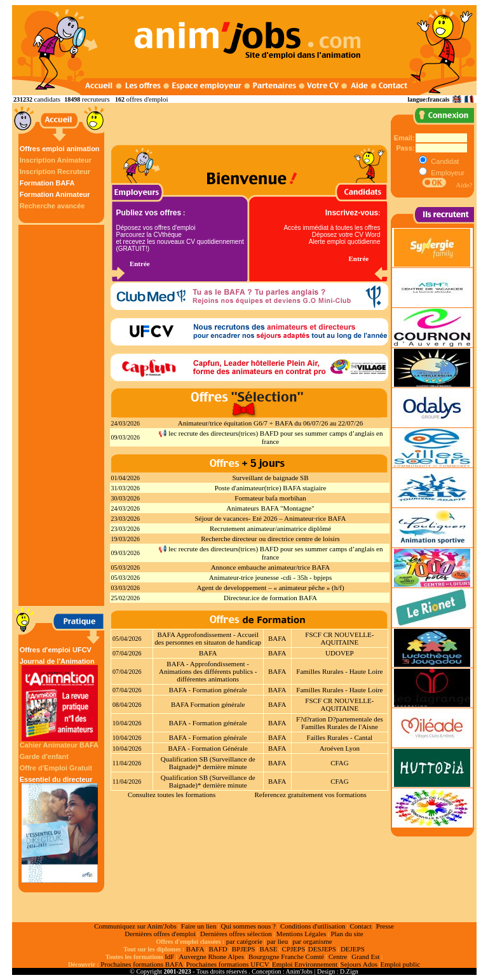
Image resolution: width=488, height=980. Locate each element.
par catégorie (244, 941)
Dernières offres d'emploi (160, 934)
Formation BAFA (47, 183)
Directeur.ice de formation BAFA (270, 598)
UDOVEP (340, 653)
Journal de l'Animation (60, 699)
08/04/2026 (127, 705)
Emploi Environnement (305, 964)
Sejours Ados (359, 964)
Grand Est (365, 957)
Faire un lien (199, 926)
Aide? (464, 185)
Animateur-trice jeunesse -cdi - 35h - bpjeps (270, 577)
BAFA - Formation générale (208, 690)
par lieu (277, 941)
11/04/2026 (127, 763)
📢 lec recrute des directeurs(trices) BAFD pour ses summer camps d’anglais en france (271, 437)
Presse (385, 926)
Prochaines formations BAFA (142, 964)
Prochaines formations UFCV (228, 964)
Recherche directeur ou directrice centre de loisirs (270, 539)
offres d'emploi (147, 99)
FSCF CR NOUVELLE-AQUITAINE (339, 638)
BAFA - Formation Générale (208, 748)
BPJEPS (244, 949)
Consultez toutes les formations (172, 795)
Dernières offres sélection (236, 934)
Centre (338, 957)
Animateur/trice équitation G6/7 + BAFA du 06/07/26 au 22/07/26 (270, 423)
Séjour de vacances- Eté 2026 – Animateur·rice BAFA (270, 518)
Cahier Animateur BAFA (59, 745)
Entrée (140, 264)
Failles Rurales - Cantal (340, 737)
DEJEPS (353, 949)
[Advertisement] (63, 415)
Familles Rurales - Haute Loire (339, 671)
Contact (361, 926)
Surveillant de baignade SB (270, 478)
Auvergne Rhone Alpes (211, 957)
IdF (169, 957)
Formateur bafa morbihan (270, 498)
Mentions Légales (302, 934)
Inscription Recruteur (55, 171)
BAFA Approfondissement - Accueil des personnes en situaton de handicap (208, 638)
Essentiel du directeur (60, 829)
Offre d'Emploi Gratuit (56, 768)
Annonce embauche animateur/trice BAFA (271, 567)
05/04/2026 (127, 639)
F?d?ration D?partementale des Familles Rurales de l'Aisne (340, 723)
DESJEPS (322, 949)
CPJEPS (294, 949)
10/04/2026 (127, 723)
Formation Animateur (55, 194)
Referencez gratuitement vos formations (310, 795)
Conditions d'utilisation (313, 926)
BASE (268, 949)
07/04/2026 (127, 653)
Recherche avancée (52, 206)
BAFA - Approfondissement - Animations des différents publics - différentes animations (208, 671)
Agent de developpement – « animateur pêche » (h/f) (270, 587)
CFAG (340, 763)
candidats (48, 99)
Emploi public (400, 964)
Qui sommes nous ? (248, 926)
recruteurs (96, 99)
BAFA (277, 638)
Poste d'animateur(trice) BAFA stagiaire (271, 488)
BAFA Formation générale (208, 704)
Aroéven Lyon (340, 748)
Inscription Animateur (56, 160)
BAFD (218, 949)
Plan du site (347, 934)
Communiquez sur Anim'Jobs (135, 926)
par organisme (312, 941)
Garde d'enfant (44, 756)
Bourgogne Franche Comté (286, 957)
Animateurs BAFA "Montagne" (270, 508)
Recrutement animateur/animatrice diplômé (270, 528)
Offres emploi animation (60, 149)
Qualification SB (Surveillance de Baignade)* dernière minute (208, 763)
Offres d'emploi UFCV (56, 650)
